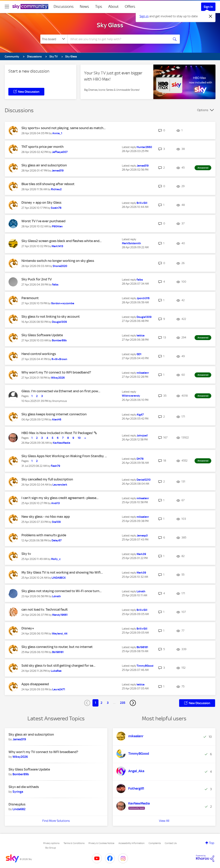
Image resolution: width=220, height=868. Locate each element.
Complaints (155, 843)
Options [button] (203, 110)
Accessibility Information (132, 843)
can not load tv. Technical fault (45, 609)
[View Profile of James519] (58, 171)
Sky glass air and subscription (44, 165)
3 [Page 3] (108, 703)
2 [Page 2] (101, 703)
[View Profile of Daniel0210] (144, 480)
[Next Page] (133, 703)
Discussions (64, 7)
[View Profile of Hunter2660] (144, 147)
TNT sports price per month (43, 147)
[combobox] (118, 39)
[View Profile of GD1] (139, 354)
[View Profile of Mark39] (141, 554)
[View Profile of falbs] (55, 285)
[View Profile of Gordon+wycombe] (63, 303)
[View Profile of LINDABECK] (59, 578)
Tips (99, 7)
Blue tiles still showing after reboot (48, 184)
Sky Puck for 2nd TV (37, 279)
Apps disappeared (35, 684)
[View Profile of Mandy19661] (60, 615)
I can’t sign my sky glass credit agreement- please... (60, 498)
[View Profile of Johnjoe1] (142, 436)
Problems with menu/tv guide (44, 535)
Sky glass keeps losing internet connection (54, 414)
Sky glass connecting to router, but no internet (57, 647)
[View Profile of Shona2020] (60, 266)
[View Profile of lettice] (141, 336)
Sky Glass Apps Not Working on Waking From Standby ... (64, 456)
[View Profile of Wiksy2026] (58, 378)
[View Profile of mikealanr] (143, 373)
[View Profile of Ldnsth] (56, 596)
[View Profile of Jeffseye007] (60, 152)
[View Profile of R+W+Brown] (59, 359)
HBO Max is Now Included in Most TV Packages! (58, 433)
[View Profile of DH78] (140, 459)
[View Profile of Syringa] (18, 792)
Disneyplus (17, 804)
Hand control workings (39, 354)
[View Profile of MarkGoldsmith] (131, 243)
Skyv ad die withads (24, 787)
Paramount (30, 298)
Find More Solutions (56, 821)
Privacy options (51, 843)
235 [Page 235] (123, 703)
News (84, 7)
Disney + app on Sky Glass (41, 202)
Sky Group (51, 848)
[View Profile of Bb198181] (58, 652)
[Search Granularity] (54, 39)
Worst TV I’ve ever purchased (43, 221)
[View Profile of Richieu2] (56, 189)
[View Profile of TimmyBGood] (145, 666)
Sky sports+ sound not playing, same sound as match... (63, 128)
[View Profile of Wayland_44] (60, 634)
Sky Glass (110, 25)
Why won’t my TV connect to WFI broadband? (56, 372)
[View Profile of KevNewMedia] (61, 443)
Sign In (208, 7)
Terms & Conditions (74, 843)
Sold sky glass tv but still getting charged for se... (58, 666)
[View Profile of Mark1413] (57, 246)
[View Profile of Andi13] (55, 503)
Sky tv (26, 554)
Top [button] (212, 843)
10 (79, 438)
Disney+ (28, 628)
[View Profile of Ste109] (56, 522)
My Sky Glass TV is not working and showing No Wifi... (62, 572)
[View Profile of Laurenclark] (60, 485)
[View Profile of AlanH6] (57, 420)
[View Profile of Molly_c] (56, 559)
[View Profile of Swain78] (56, 208)
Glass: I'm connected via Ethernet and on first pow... (61, 391)
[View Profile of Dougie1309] (59, 322)
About (113, 7)
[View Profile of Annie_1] (57, 133)
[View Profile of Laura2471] (59, 689)
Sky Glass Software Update (42, 335)
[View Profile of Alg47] (140, 415)
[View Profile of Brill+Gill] (142, 203)
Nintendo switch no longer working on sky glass (58, 261)
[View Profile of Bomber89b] (59, 340)
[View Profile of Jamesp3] (142, 536)
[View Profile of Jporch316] (143, 298)
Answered (203, 168)
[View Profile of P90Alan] (57, 226)
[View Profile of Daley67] (57, 540)
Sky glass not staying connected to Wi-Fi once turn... (61, 591)
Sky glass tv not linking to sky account (51, 317)
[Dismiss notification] (211, 16)
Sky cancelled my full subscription (47, 479)
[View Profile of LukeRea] (56, 671)
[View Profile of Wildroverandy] (131, 396)
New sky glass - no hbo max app (46, 517)
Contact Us (171, 843)
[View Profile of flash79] (55, 466)
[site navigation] (7, 7)
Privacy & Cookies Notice (101, 843)
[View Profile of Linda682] (19, 809)
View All (164, 821)
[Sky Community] (30, 7)
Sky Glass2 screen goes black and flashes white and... (61, 241)
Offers (130, 7)
